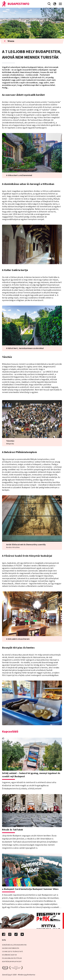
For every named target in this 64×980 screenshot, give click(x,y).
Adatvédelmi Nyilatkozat (12, 961)
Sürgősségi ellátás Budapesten (14, 945)
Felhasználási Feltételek (12, 958)
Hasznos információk (11, 948)
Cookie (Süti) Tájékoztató (12, 951)
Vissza (9, 41)
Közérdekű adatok (9, 955)
